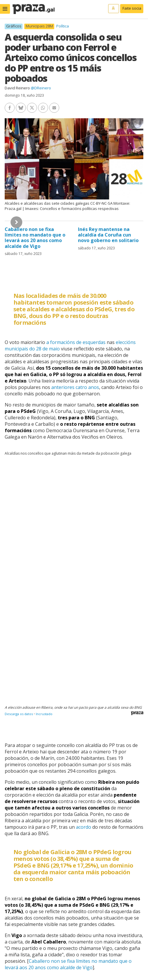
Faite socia (132, 8)
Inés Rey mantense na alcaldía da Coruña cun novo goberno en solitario (108, 235)
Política (63, 26)
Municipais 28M (39, 26)
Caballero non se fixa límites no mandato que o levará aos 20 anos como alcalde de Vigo (35, 238)
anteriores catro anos (75, 387)
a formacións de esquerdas (76, 342)
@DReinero (41, 88)
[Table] (74, 590)
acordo (84, 827)
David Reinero (17, 88)
